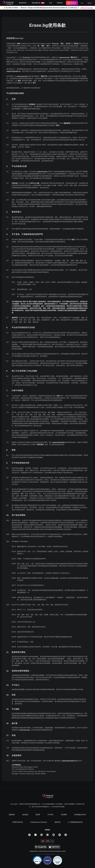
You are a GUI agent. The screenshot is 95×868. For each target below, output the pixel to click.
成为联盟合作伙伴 (80, 815)
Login (82, 3)
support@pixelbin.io (13, 71)
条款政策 (25, 815)
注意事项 (64, 815)
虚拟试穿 (57, 822)
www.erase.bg (64, 57)
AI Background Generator (39, 822)
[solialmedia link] (29, 835)
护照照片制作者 (18, 822)
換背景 (38, 815)
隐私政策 (67, 123)
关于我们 (50, 815)
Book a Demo (72, 3)
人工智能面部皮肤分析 (75, 822)
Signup (90, 3)
